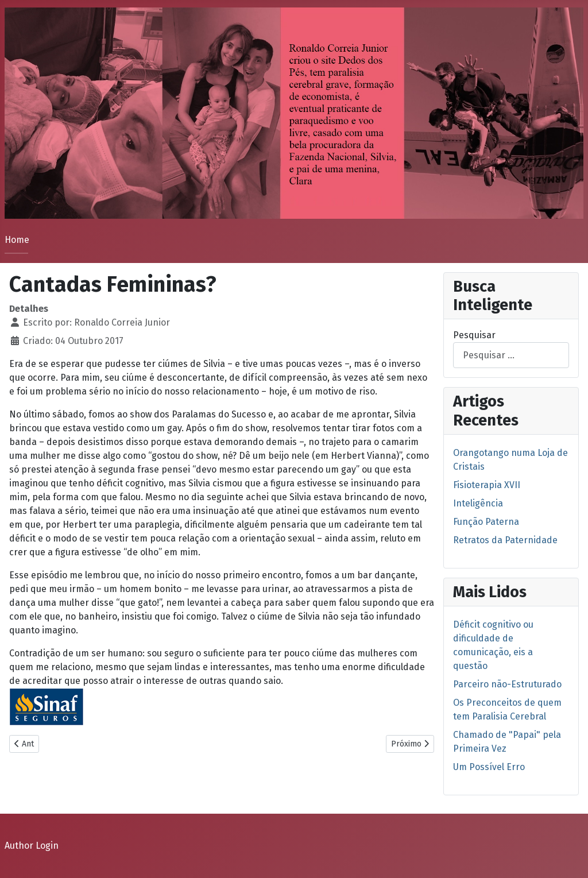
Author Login (32, 846)
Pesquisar (474, 335)
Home (17, 240)
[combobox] (511, 355)
